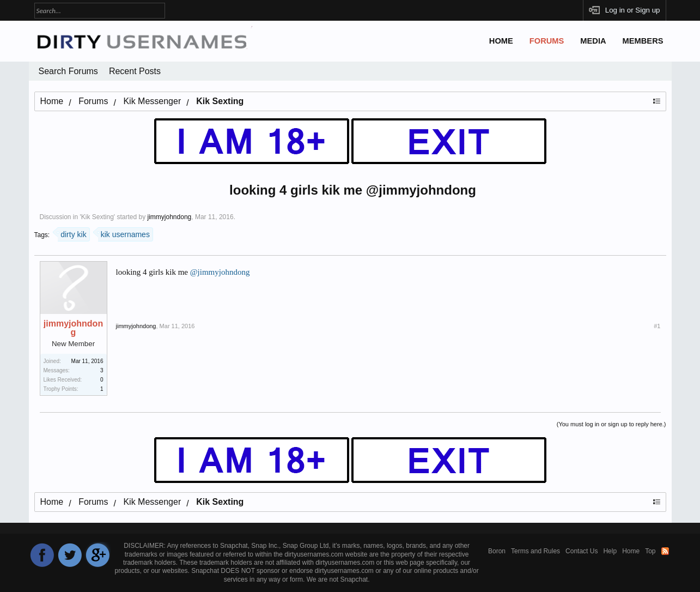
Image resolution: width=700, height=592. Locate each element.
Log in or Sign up (633, 10)
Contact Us (582, 551)
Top (650, 551)
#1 (657, 326)
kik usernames (124, 233)
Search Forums (68, 71)
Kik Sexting (98, 217)
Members (643, 41)
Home (501, 41)
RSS (665, 551)
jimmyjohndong (170, 217)
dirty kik (72, 233)
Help (610, 551)
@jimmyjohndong (220, 272)
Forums (547, 41)
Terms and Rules (535, 551)
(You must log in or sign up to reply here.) (611, 424)
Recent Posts (135, 71)
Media (593, 41)
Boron (497, 551)
